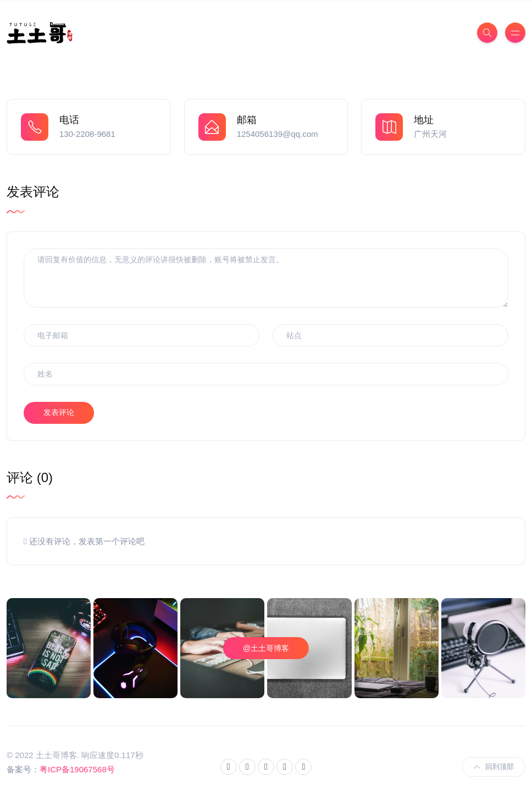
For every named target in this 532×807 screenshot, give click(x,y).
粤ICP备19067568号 (77, 769)
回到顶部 (494, 767)
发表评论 (59, 412)
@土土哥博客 (266, 648)
